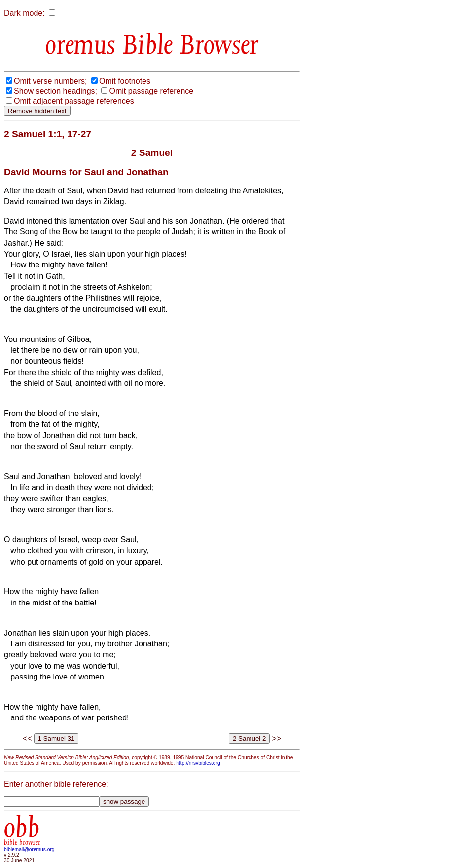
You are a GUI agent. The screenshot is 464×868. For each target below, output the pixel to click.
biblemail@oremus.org (29, 849)
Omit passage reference (151, 91)
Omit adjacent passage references (74, 101)
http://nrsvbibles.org (198, 763)
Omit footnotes (125, 81)
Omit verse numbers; (50, 81)
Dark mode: (24, 13)
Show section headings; (55, 91)
